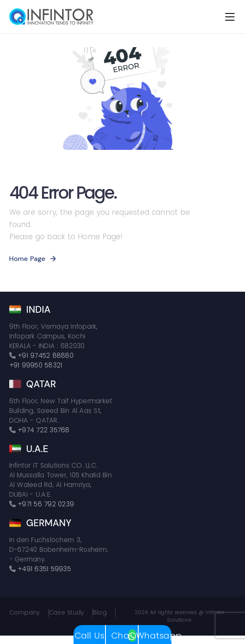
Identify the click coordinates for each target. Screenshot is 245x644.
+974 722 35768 (44, 430)
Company (25, 613)
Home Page (27, 259)
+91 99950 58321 (36, 365)
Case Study (66, 613)
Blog (100, 613)
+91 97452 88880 (46, 355)
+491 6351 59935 (44, 569)
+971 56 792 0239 (46, 504)
